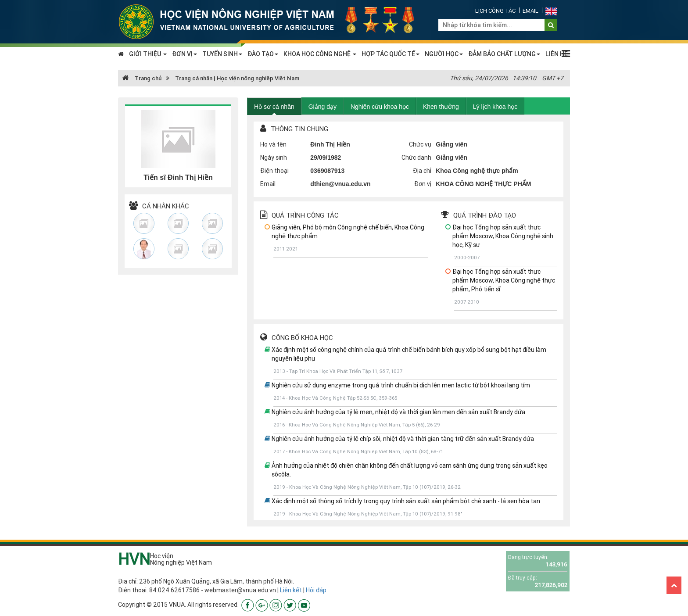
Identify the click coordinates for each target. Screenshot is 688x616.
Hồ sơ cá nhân (274, 107)
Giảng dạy (322, 107)
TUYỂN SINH (222, 54)
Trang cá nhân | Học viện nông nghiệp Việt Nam (237, 78)
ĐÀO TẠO (263, 54)
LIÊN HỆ (557, 54)
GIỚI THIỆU (148, 54)
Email (530, 11)
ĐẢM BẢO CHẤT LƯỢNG (504, 54)
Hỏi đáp (316, 590)
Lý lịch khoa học (495, 107)
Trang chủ (142, 78)
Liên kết (291, 590)
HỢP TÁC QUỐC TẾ (391, 54)
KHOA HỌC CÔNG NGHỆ (320, 54)
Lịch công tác (495, 11)
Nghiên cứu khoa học (380, 107)
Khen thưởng (441, 107)
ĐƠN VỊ (185, 54)
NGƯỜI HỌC (444, 54)
